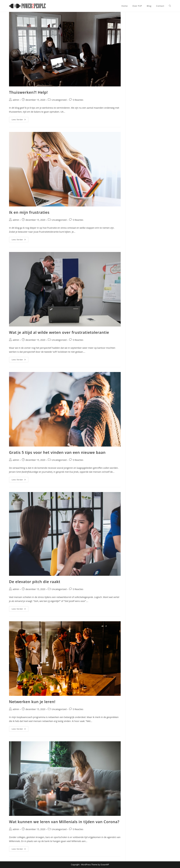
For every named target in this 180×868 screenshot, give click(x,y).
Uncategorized (59, 100)
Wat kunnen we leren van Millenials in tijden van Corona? (64, 822)
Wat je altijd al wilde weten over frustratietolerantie (59, 332)
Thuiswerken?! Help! (28, 92)
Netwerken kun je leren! (32, 702)
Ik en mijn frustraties (29, 212)
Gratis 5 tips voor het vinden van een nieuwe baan (57, 452)
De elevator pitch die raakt (35, 582)
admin (16, 100)
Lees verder (20, 120)
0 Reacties (78, 100)
